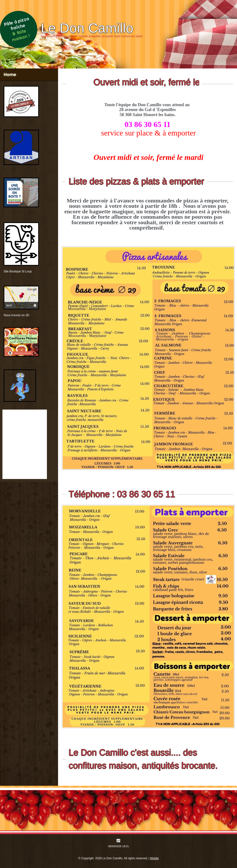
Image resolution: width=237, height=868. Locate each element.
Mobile (154, 858)
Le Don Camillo (87, 28)
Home (10, 75)
